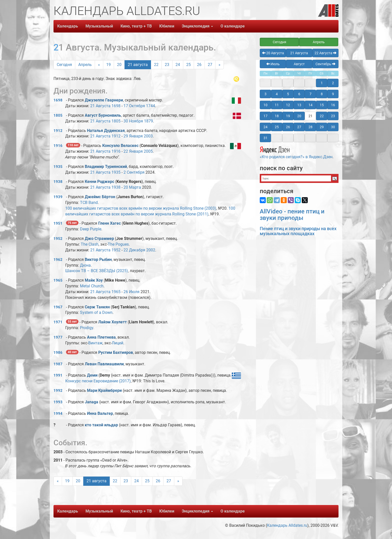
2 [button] (333, 83)
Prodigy (87, 328)
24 (178, 65)
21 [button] (310, 116)
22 (156, 65)
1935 (58, 167)
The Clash (90, 244)
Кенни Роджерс (99, 182)
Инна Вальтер (100, 413)
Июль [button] (273, 64)
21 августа (138, 65)
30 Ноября (133, 121)
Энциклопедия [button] (197, 26)
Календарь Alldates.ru (287, 525)
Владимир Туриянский (106, 167)
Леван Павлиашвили (104, 364)
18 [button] (277, 116)
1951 (58, 223)
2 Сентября (134, 172)
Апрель (85, 65)
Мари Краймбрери (104, 390)
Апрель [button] (319, 42)
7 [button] (310, 94)
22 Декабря (134, 250)
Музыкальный (99, 26)
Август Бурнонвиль (103, 115)
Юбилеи (167, 26)
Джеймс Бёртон (100, 197)
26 (199, 65)
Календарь (68, 26)
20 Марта (132, 187)
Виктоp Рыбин (98, 260)
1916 (58, 146)
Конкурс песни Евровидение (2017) (98, 381)
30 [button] (333, 127)
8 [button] (322, 94)
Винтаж (95, 343)
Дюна (85, 265)
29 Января (133, 136)
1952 (58, 239)
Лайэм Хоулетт (112, 322)
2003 (148, 136)
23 (167, 65)
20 (119, 65)
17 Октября (134, 106)
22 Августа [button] (325, 53)
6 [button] (299, 94)
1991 (58, 375)
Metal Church (92, 286)
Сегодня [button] (279, 42)
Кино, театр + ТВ (136, 26)
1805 (58, 115)
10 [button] (265, 105)
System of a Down (96, 312)
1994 (58, 414)
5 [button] (288, 94)
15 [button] (322, 105)
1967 (58, 307)
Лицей (117, 343)
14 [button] (310, 105)
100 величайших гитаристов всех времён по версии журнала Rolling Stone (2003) (141, 208)
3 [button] (265, 94)
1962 (58, 260)
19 (108, 65)
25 (188, 65)
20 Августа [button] (273, 53)
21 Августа (100, 106)
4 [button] (277, 94)
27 (210, 65)
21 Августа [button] (299, 53)
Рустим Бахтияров (116, 352)
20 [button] (299, 116)
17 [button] (265, 116)
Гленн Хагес (109, 223)
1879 (148, 121)
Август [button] (299, 64)
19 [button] (288, 116)
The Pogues (118, 244)
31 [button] (265, 138)
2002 (151, 250)
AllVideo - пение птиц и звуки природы (292, 215)
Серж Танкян (97, 307)
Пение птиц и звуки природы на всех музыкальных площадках (298, 231)
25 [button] (277, 127)
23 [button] (333, 116)
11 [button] (277, 105)
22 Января (133, 151)
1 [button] (322, 83)
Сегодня (64, 65)
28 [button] (310, 127)
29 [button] (322, 127)
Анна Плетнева (101, 337)
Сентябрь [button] (325, 64)
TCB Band (89, 203)
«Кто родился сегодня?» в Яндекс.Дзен (296, 152)
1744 (150, 106)
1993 (58, 402)
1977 (58, 337)
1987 (58, 364)
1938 (58, 182)
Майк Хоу (94, 280)
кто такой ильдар (101, 425)
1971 (58, 322)
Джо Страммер (99, 239)
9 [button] (333, 94)
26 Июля (131, 292)
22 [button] (322, 116)
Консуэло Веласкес (120, 146)
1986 (58, 353)
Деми (93, 375)
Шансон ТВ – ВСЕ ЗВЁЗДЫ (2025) (97, 271)
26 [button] (288, 127)
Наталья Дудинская (106, 131)
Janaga (91, 402)
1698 (58, 100)
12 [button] (288, 105)
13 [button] (299, 105)
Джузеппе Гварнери (104, 100)
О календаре (233, 26)
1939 (58, 197)
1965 (58, 280)
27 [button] (299, 127)
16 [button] (333, 105)
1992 (58, 391)
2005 (148, 151)
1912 (58, 131)
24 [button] (265, 127)
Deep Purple (91, 229)
